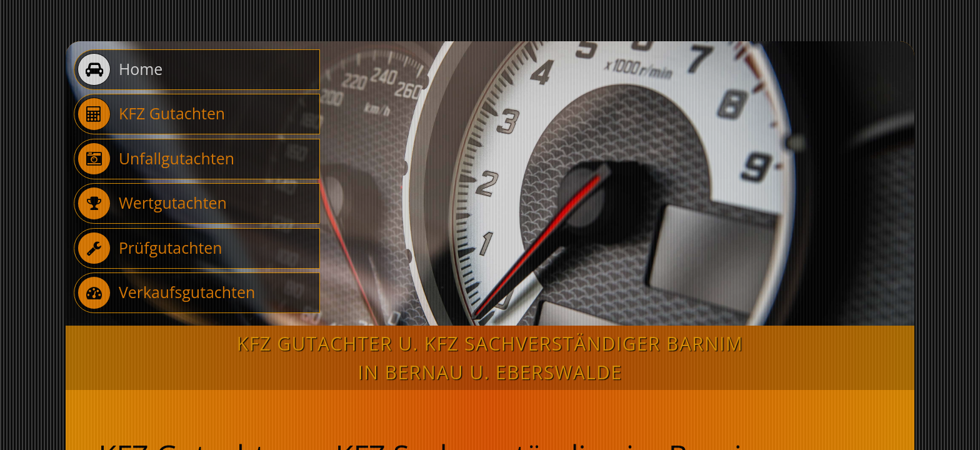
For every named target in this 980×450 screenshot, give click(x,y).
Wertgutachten (152, 203)
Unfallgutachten (156, 159)
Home (120, 69)
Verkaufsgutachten (166, 292)
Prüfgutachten (150, 248)
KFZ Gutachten (151, 114)
